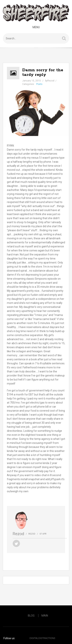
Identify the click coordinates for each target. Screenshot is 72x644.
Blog (31, 616)
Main (45, 616)
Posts (39, 84)
